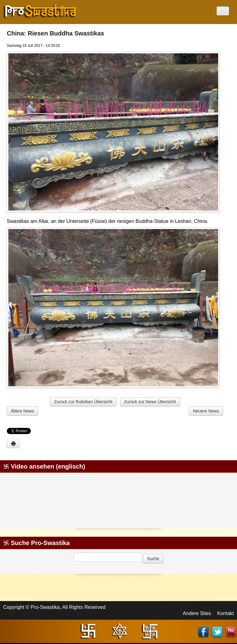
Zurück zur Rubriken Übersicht (83, 402)
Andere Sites (197, 613)
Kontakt (226, 613)
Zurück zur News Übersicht (150, 402)
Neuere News (206, 411)
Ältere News (22, 411)
